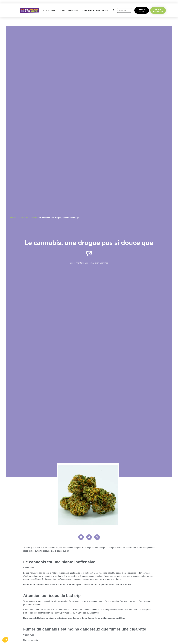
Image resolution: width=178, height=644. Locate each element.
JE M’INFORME (50, 10)
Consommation (92, 263)
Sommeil (104, 263)
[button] (81, 537)
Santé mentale (77, 263)
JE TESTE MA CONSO (69, 10)
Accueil (13, 218)
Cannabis (34, 218)
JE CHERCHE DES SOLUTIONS (95, 10)
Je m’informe (23, 218)
